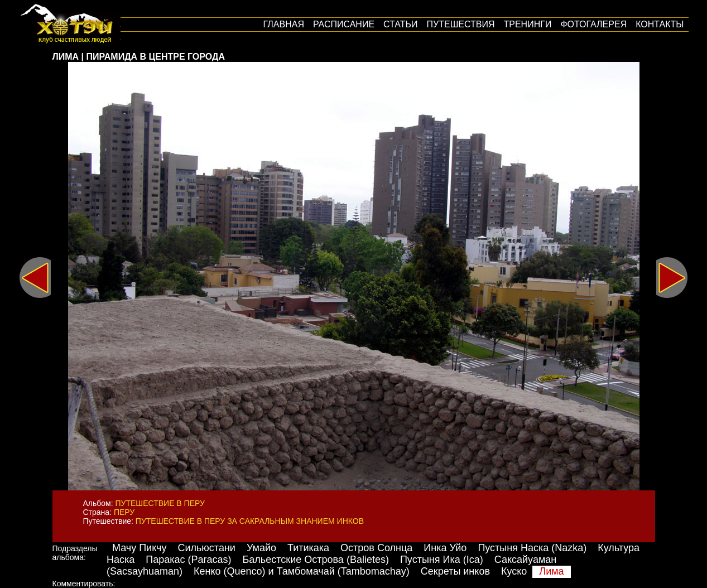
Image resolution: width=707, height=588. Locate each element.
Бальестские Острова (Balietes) (316, 560)
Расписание (344, 24)
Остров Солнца (376, 548)
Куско (514, 571)
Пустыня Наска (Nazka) (532, 548)
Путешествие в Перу (160, 503)
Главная (284, 24)
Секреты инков (455, 571)
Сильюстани (206, 548)
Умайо (261, 548)
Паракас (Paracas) (188, 560)
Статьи (400, 24)
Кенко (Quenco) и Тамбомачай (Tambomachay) (302, 571)
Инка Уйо (445, 548)
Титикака (308, 548)
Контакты (660, 24)
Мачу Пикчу (139, 548)
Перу (124, 512)
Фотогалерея (593, 24)
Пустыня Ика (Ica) (442, 560)
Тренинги (528, 24)
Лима (551, 571)
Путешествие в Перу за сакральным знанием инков (250, 521)
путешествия (461, 24)
